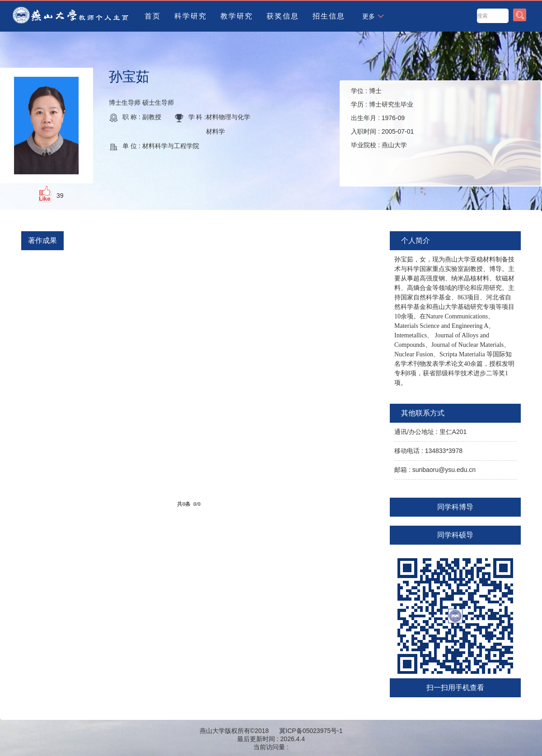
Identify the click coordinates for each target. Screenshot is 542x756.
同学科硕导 (455, 535)
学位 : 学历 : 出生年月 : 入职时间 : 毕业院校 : (382, 118)
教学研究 (237, 16)
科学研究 (191, 16)
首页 (153, 16)
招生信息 (329, 16)
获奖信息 (283, 16)
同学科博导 (455, 507)
